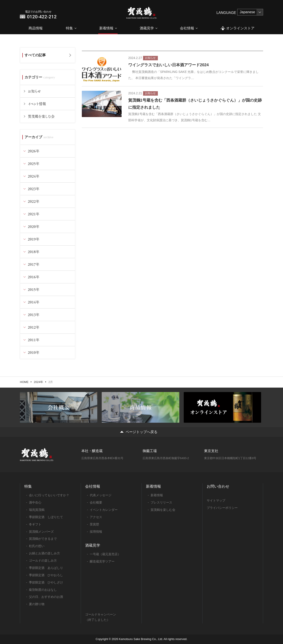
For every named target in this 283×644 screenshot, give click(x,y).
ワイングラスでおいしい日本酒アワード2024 (168, 65)
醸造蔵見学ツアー (102, 561)
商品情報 (36, 28)
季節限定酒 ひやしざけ (46, 582)
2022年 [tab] (34, 201)
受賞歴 (94, 524)
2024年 (38, 382)
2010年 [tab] (34, 352)
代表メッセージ (101, 495)
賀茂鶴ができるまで (43, 539)
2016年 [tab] (34, 277)
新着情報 (106, 28)
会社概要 (96, 502)
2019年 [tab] (34, 239)
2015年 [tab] (34, 289)
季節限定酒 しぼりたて (46, 517)
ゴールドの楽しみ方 (43, 561)
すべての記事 (35, 55)
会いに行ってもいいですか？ (49, 495)
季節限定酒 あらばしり (46, 568)
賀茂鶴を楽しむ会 (41, 116)
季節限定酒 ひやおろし (46, 575)
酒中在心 (35, 502)
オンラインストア (237, 28)
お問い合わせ (218, 486)
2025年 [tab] (34, 164)
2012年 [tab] (34, 327)
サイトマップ (216, 500)
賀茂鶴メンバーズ (41, 532)
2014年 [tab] (34, 302)
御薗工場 (150, 451)
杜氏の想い (37, 546)
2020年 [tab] (34, 226)
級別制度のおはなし (43, 590)
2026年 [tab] (34, 151)
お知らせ (34, 91)
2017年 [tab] (34, 264)
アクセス (96, 517)
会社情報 (187, 28)
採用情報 (96, 532)
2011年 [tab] (34, 340)
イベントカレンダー (104, 510)
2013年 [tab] (34, 315)
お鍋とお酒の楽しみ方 (44, 553)
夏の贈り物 (37, 604)
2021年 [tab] (34, 214)
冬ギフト (35, 524)
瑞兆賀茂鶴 (37, 510)
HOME (24, 382)
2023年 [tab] (34, 189)
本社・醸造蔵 (92, 451)
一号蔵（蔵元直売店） (105, 554)
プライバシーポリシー (222, 508)
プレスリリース (161, 502)
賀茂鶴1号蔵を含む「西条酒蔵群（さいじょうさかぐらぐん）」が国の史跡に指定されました (195, 104)
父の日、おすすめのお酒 (46, 597)
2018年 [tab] (34, 252)
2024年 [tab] (34, 176)
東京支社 (211, 451)
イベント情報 (37, 104)
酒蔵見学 (147, 28)
